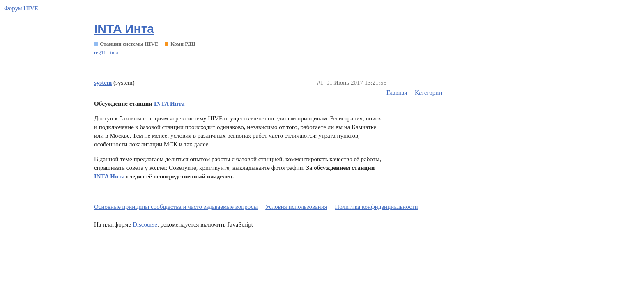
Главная (397, 92)
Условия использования (296, 207)
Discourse (145, 224)
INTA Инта (124, 29)
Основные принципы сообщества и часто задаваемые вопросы (176, 207)
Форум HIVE (21, 8)
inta (114, 52)
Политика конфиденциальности (376, 207)
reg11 (100, 52)
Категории (428, 92)
